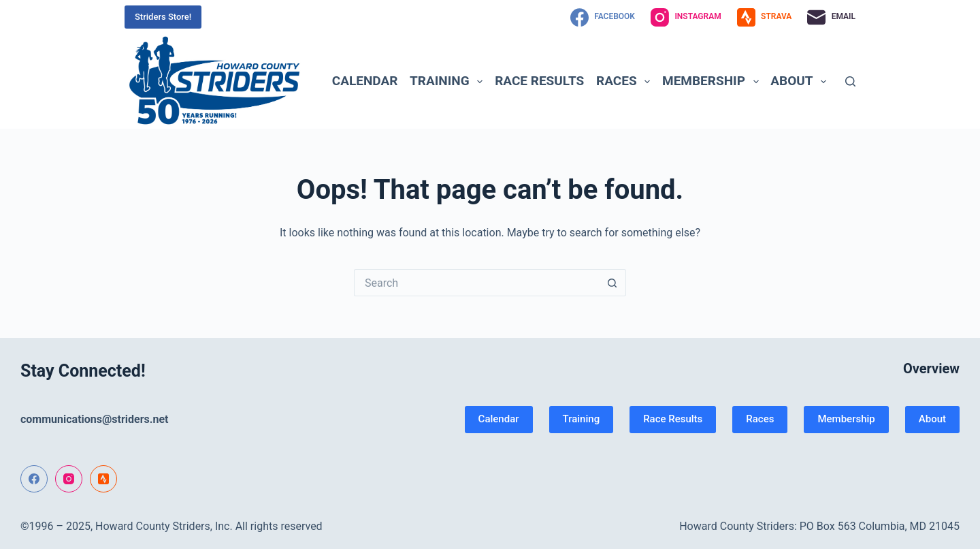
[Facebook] (603, 17)
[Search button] (612, 283)
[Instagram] (686, 17)
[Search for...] (476, 283)
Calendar (365, 81)
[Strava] (765, 17)
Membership (713, 81)
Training (449, 81)
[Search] (850, 81)
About (801, 81)
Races (626, 81)
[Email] (831, 17)
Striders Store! (163, 17)
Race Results (539, 81)
